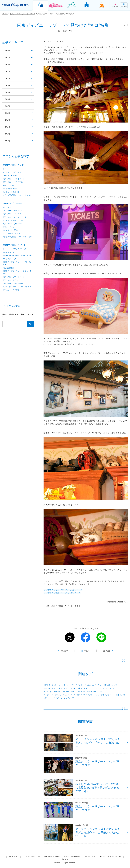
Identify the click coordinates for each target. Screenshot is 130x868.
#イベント (7, 169)
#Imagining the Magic (11, 256)
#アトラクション (51, 685)
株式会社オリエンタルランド (111, 858)
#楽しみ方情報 (50, 688)
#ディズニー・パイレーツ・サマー (16, 217)
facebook (85, 637)
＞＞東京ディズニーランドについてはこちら (63, 590)
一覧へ (87, 651)
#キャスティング (9, 259)
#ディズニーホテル (10, 281)
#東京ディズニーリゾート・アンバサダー (17, 264)
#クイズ (28, 287)
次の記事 (107, 651)
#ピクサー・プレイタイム (13, 211)
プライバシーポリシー (31, 858)
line (101, 637)
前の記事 (64, 651)
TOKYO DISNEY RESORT (16, 5)
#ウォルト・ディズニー (12, 291)
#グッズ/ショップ (111, 685)
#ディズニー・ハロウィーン (14, 179)
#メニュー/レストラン (93, 685)
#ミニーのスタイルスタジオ (82, 695)
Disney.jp (65, 861)
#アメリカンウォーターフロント (90, 692)
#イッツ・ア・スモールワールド (57, 695)
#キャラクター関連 (10, 189)
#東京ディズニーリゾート (14, 245)
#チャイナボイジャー (103, 695)
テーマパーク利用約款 (72, 858)
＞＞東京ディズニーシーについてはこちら (62, 593)
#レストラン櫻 (119, 695)
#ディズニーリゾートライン (14, 277)
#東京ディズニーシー (86, 688)
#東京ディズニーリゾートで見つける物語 (17, 273)
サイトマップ (13, 858)
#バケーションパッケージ (13, 284)
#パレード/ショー (10, 185)
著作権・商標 (90, 858)
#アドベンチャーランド (106, 688)
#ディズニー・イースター (13, 172)
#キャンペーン (9, 253)
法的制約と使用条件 (52, 858)
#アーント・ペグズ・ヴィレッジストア (59, 698)
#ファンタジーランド (52, 692)
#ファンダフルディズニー (13, 287)
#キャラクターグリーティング (71, 685)
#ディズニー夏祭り (10, 176)
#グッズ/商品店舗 (10, 195)
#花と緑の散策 (9, 268)
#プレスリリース (20, 249)
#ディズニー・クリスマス (13, 182)
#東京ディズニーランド (67, 688)
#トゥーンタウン (69, 692)
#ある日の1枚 (27, 256)
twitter (70, 637)
